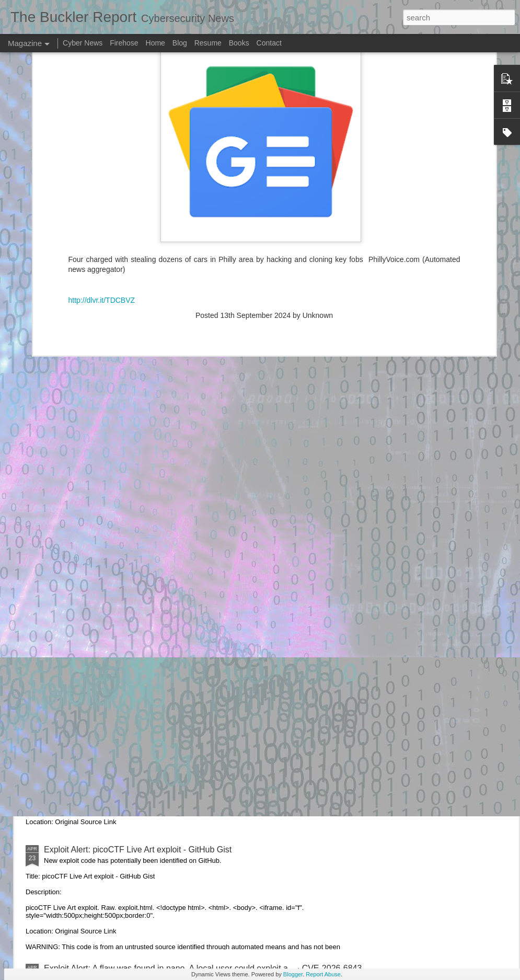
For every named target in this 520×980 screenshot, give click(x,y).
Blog (180, 43)
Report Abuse (323, 974)
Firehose (124, 43)
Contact (269, 43)
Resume (208, 43)
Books (239, 43)
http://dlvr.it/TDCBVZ (102, 112)
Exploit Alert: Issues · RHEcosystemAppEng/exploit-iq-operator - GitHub (177, 612)
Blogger (293, 974)
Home (155, 43)
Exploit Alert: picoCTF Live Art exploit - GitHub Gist (138, 850)
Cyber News (83, 43)
